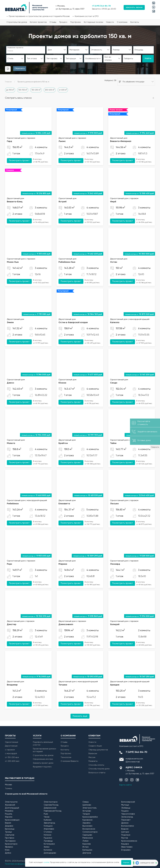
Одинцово (87, 835)
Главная (8, 82)
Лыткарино (10, 841)
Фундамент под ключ (42, 767)
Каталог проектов (38, 22)
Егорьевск (126, 850)
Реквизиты (93, 761)
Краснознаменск (129, 841)
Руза (46, 814)
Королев (86, 844)
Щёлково (87, 805)
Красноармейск (90, 817)
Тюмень (8, 789)
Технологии (66, 757)
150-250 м (36, 90)
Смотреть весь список (18, 98)
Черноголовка (128, 814)
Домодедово (50, 853)
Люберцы (126, 808)
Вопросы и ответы (97, 773)
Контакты (135, 22)
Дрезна (125, 823)
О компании (122, 22)
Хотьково (87, 811)
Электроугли (11, 802)
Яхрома (9, 817)
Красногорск (11, 844)
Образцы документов (98, 750)
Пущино (125, 811)
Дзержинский (50, 808)
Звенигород (49, 823)
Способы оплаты (96, 765)
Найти (148, 59)
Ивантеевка (127, 847)
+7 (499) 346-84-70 (101, 6)
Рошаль (9, 814)
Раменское (88, 838)
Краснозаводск (12, 820)
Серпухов (10, 835)
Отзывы (53, 22)
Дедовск (9, 826)
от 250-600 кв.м (12, 761)
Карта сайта (125, 785)
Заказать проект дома (43, 763)
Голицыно (48, 826)
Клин (7, 850)
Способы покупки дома (99, 769)
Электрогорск (51, 802)
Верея (8, 823)
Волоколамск (128, 826)
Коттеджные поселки (93, 22)
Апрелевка (49, 829)
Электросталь (89, 808)
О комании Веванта (69, 761)
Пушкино (48, 838)
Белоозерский (128, 802)
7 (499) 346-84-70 (136, 752)
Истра (85, 847)
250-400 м (50, 90)
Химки (47, 847)
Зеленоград (127, 817)
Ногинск (48, 835)
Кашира (125, 844)
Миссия (92, 757)
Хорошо (126, 862)
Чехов (46, 817)
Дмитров (87, 853)
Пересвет (126, 820)
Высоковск (87, 826)
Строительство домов (17, 22)
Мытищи (125, 805)
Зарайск (87, 823)
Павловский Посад (53, 811)
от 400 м (63, 90)
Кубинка (48, 820)
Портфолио (76, 22)
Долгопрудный (12, 808)
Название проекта (15, 48)
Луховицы (48, 841)
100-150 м (23, 90)
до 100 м (10, 90)
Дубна (8, 853)
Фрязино (9, 847)
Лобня (85, 841)
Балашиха (87, 850)
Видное (125, 829)
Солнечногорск (90, 832)
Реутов (124, 838)
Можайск (9, 811)
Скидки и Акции (95, 746)
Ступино (48, 832)
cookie (46, 862)
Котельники (49, 844)
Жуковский (10, 805)
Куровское (87, 820)
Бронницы (10, 829)
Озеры (86, 802)
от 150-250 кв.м (12, 757)
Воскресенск (89, 829)
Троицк (8, 832)
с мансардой (11, 754)
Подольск (126, 835)
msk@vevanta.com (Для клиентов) (134, 760)
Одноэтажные (12, 742)
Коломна (48, 850)
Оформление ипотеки (43, 759)
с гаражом (10, 750)
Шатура (125, 832)
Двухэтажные (11, 746)
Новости (110, 22)
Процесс (63, 22)
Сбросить (20, 69)
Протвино (10, 838)
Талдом (86, 814)
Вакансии (93, 754)
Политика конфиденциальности (20, 864)
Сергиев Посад (51, 805)
